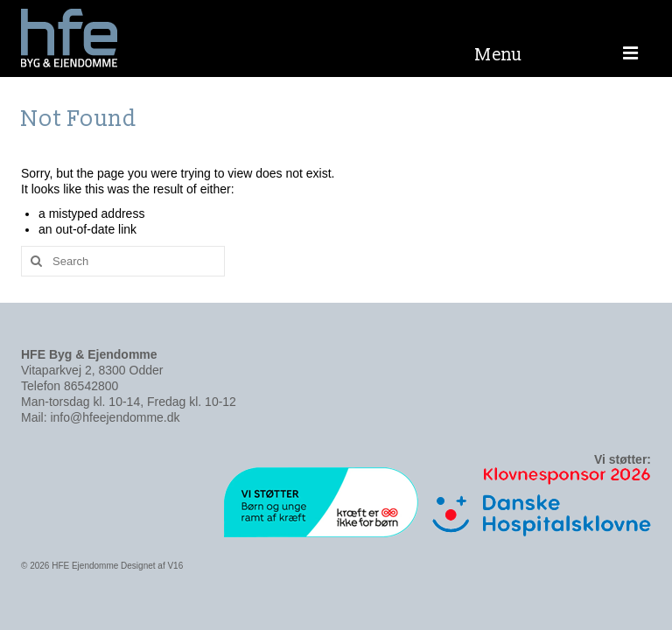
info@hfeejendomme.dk (115, 417)
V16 (175, 566)
